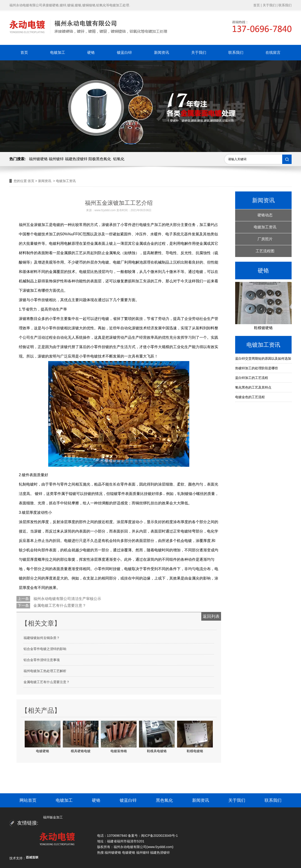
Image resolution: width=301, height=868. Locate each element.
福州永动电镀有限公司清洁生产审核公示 (67, 599)
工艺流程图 (265, 251)
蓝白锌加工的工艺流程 (252, 378)
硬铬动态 (265, 215)
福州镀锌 (56, 159)
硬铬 (91, 53)
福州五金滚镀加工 (34, 225)
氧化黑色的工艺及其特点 (253, 387)
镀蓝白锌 (124, 53)
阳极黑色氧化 (100, 159)
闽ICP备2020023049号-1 (159, 836)
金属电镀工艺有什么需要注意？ (59, 605)
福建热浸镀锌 (76, 159)
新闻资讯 (162, 53)
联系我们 (285, 5)
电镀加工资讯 (265, 227)
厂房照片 (265, 239)
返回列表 (211, 616)
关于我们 (269, 5)
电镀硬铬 (129, 852)
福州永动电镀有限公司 (130, 847)
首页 (257, 5)
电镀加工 (58, 53)
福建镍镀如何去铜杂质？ (42, 638)
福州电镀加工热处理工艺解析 (45, 671)
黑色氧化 (164, 800)
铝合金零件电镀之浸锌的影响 (45, 649)
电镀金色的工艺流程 (250, 397)
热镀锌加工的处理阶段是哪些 (257, 368)
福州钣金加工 (53, 817)
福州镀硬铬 (38, 159)
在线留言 (273, 53)
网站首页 (28, 800)
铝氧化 (119, 159)
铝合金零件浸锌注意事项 (42, 660)
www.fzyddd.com (105, 210)
